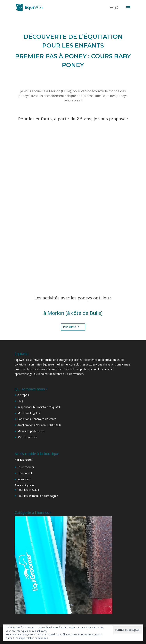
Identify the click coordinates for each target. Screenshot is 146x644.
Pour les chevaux (28, 490)
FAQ (20, 401)
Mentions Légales (29, 413)
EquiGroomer (26, 467)
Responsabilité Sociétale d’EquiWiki (39, 407)
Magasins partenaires (31, 431)
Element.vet (25, 473)
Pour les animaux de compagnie (38, 496)
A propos (23, 395)
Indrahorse (24, 479)
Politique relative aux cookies (32, 638)
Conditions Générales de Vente (37, 419)
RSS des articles (27, 437)
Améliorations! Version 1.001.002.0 (39, 425)
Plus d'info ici (71, 327)
